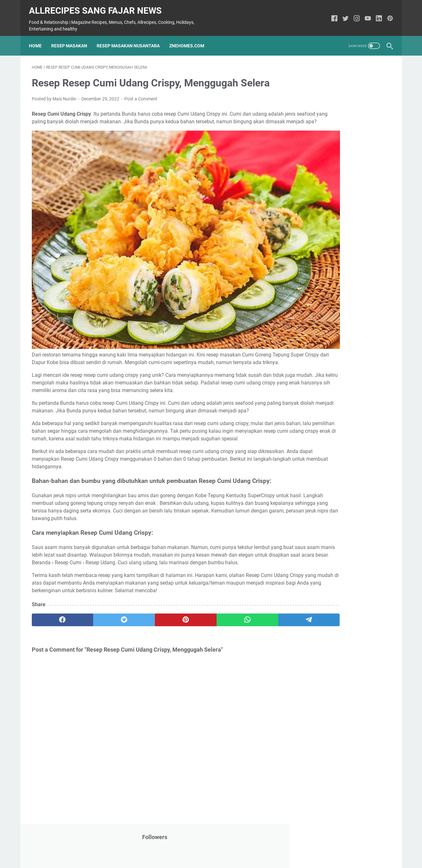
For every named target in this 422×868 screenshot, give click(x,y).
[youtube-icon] (365, 15)
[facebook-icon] (332, 15)
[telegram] (248, 629)
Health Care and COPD (325, 341)
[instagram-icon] (354, 15)
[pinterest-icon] (387, 15)
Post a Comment (141, 95)
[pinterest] (152, 629)
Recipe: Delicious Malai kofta (333, 311)
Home (38, 40)
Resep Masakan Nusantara (131, 40)
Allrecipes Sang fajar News (98, 7)
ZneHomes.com (190, 40)
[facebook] (56, 629)
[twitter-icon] (343, 15)
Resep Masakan (72, 40)
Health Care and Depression (332, 524)
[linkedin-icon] (376, 15)
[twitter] (104, 629)
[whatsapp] (200, 629)
